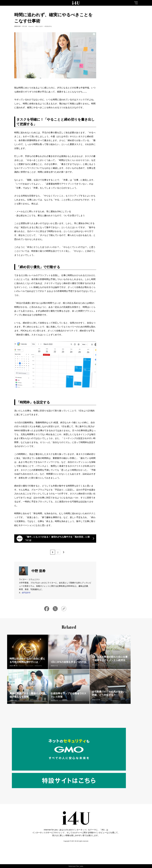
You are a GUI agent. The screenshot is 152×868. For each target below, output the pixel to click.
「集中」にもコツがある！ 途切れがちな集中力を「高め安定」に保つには (57, 538)
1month (132, 21)
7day (121, 21)
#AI (60, 669)
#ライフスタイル (112, 667)
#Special (31, 26)
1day (110, 21)
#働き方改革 (39, 26)
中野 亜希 (24, 26)
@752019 (26, 593)
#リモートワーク (113, 702)
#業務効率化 (48, 26)
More (121, 110)
